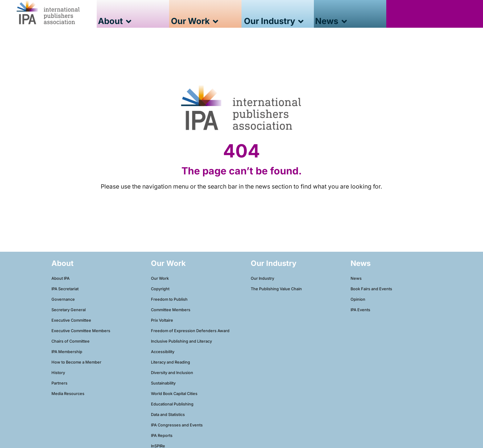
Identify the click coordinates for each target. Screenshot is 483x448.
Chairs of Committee (71, 341)
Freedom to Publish (169, 299)
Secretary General (69, 310)
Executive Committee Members (81, 331)
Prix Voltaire (162, 320)
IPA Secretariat (65, 289)
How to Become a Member (76, 362)
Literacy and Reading (170, 362)
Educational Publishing (172, 404)
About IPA (61, 278)
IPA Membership (67, 352)
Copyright (160, 289)
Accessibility (163, 352)
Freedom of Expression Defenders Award (190, 331)
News (356, 278)
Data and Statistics (168, 415)
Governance (63, 299)
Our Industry (262, 278)
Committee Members (171, 310)
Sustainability (163, 383)
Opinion (358, 299)
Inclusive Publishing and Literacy (181, 341)
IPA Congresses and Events (177, 425)
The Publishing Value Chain (276, 289)
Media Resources (68, 394)
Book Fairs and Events (371, 289)
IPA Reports (162, 436)
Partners (59, 383)
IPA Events (360, 310)
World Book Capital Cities (174, 394)
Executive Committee (71, 320)
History (58, 373)
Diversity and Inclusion (172, 373)
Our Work (160, 278)
